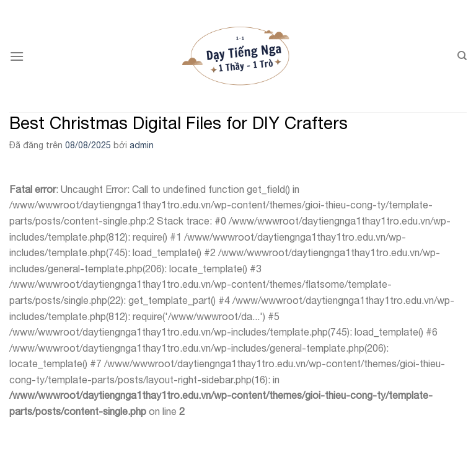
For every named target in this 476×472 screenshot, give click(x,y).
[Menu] (17, 56)
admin (142, 145)
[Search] (462, 56)
